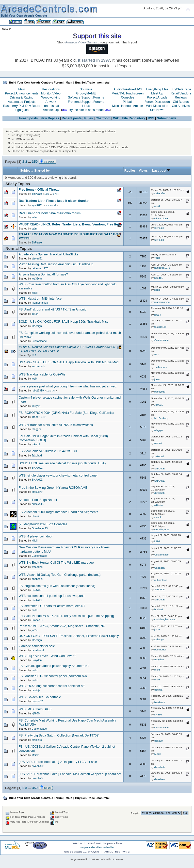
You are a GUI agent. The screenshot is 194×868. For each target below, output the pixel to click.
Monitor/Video (51, 93)
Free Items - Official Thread (39, 190)
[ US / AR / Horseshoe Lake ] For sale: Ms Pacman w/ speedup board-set (70, 774)
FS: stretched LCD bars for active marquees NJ (52, 606)
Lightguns (22, 110)
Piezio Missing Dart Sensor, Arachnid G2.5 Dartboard (56, 264)
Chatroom (103, 118)
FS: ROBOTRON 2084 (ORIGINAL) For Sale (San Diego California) (66, 413)
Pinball (128, 102)
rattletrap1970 (40, 268)
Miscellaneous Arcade (128, 106)
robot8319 (38, 390)
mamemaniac (40, 303)
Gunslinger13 (40, 528)
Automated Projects (22, 102)
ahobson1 (38, 579)
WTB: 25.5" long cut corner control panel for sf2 (52, 686)
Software (86, 89)
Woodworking (51, 97)
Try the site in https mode (86, 110)
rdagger (36, 429)
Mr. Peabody (161, 418)
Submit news (167, 118)
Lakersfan (160, 193)
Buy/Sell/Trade (181, 89)
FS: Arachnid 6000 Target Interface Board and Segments (58, 512)
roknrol (36, 444)
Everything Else (157, 89)
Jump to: (135, 813)
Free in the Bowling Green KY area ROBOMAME (53, 488)
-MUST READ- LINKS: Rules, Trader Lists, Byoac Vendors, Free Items (70, 224)
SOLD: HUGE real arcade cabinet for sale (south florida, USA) (62, 463)
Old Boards (181, 102)
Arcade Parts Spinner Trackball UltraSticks (48, 254)
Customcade (39, 341)
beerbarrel (38, 650)
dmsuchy (37, 492)
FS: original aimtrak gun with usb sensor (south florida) (57, 586)
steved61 (37, 258)
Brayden (37, 660)
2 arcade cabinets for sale (37, 646)
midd (157, 206)
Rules (89, 118)
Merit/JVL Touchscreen (127, 93)
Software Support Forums (86, 97)
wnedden (37, 567)
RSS (151, 118)
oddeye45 (38, 504)
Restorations (51, 89)
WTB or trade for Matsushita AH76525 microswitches (56, 425)
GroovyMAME (86, 93)
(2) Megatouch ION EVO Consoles (43, 524)
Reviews (181, 97)
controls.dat (51, 106)
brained (159, 609)
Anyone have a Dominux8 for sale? (43, 274)
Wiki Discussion (157, 106)
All (56, 194)
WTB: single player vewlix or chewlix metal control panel (58, 476)
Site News (157, 110)
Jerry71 (36, 406)
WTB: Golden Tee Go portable (40, 697)
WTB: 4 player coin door (36, 536)
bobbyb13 (160, 392)
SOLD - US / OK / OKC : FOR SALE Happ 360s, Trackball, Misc (63, 322)
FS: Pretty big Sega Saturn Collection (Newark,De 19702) (59, 735)
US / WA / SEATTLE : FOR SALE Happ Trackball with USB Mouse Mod (69, 362)
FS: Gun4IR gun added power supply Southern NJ (54, 666)
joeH (35, 379)
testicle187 (160, 327)
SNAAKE (37, 468)
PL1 (34, 355)
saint (35, 217)
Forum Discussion (157, 102)
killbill (35, 293)
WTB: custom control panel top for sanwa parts (51, 596)
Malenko (37, 740)
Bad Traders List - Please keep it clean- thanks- (54, 201)
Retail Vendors (181, 93)
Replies (130, 171)
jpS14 (35, 314)
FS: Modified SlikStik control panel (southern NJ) (53, 676)
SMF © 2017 (94, 843)
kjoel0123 (37, 205)
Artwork (51, 102)
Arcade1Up (51, 110)
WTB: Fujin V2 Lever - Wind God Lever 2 (47, 656)
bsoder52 (37, 701)
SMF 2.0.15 (79, 843)
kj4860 (36, 713)
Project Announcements (22, 93)
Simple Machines (112, 843)
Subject (26, 171)
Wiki (117, 118)
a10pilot (159, 505)
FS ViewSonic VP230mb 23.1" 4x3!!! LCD (48, 451)
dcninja (36, 690)
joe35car (37, 279)
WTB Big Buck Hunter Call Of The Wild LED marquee (56, 563)
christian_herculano (165, 619)
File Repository (134, 118)
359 (35, 162)
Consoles (128, 97)
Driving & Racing (22, 97)
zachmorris (38, 366)
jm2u (35, 630)
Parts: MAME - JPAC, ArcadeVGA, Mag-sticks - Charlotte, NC (62, 626)
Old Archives (181, 106)
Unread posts (28, 118)
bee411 (159, 278)
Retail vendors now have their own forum (50, 213)
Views (143, 171)
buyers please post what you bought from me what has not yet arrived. (68, 386)
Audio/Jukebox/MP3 (128, 89)
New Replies (50, 118)
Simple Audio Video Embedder (97, 847)
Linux (86, 106)
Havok (36, 516)
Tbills (157, 258)
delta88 (159, 741)
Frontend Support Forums (86, 102)
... (30, 162)
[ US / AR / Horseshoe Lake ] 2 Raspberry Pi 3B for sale (58, 762)
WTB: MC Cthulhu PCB (35, 709)
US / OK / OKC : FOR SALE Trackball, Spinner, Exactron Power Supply (69, 636)
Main (22, 89)
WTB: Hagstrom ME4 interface (40, 299)
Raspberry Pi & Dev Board (22, 106)
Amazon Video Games (81, 42)
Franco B (37, 620)
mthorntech (161, 580)
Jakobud (37, 455)
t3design (37, 326)
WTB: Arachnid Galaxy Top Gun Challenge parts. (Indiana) (60, 575)
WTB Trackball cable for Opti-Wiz (42, 374)
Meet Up (157, 93)
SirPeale (37, 194)
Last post (161, 171)
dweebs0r (160, 493)
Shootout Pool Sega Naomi (38, 500)
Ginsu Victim (161, 218)
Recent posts (72, 118)
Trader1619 (38, 417)
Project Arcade (157, 97)
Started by (42, 171)
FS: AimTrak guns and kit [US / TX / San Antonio (52, 309)
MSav (35, 755)
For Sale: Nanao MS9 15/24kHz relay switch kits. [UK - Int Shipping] (66, 616)
